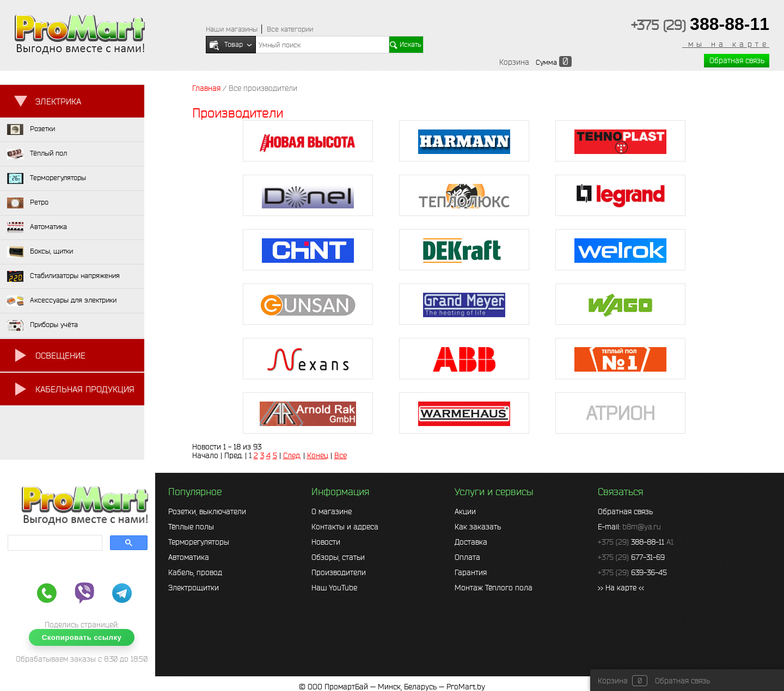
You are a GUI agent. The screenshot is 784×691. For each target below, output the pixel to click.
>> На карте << (621, 588)
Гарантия (471, 572)
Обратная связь (737, 60)
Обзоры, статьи (338, 557)
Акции (465, 511)
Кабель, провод (195, 572)
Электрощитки (194, 588)
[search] (54, 543)
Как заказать (478, 527)
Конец (318, 455)
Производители (339, 572)
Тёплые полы (191, 527)
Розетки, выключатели (207, 511)
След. (292, 455)
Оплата (467, 557)
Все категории (290, 29)
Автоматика (189, 557)
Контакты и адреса (345, 527)
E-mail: (629, 527)
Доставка (471, 542)
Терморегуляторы (199, 542)
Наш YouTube (334, 588)
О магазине (332, 511)
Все (341, 455)
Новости (326, 542)
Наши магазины (232, 29)
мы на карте (726, 44)
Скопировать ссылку (82, 637)
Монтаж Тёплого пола (494, 588)
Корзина (514, 62)
